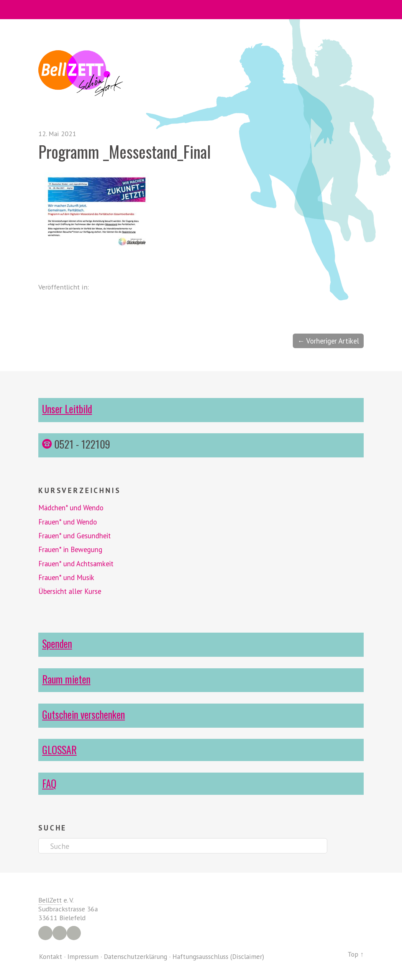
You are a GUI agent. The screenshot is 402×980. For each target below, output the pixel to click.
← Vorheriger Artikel (327, 341)
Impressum (84, 956)
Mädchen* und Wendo (72, 508)
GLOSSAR (60, 749)
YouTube (74, 933)
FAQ (49, 783)
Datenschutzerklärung (137, 956)
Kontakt (51, 956)
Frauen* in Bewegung (71, 550)
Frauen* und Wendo (69, 522)
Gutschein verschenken (85, 714)
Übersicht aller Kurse (71, 591)
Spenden (57, 643)
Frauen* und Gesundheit (75, 536)
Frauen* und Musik (67, 577)
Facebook (45, 933)
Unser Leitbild (68, 409)
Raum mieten (66, 679)
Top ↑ (356, 954)
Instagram (60, 933)
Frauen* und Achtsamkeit (77, 564)
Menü (201, 10)
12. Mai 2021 (58, 134)
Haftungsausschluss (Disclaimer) (223, 956)
